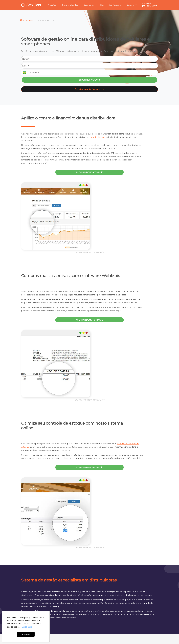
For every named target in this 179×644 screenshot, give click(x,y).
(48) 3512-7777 (149, 6)
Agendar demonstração (90, 172)
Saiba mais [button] (27, 627)
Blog (102, 5)
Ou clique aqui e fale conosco (90, 89)
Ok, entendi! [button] (26, 634)
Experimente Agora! (90, 80)
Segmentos (29, 20)
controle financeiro (98, 137)
